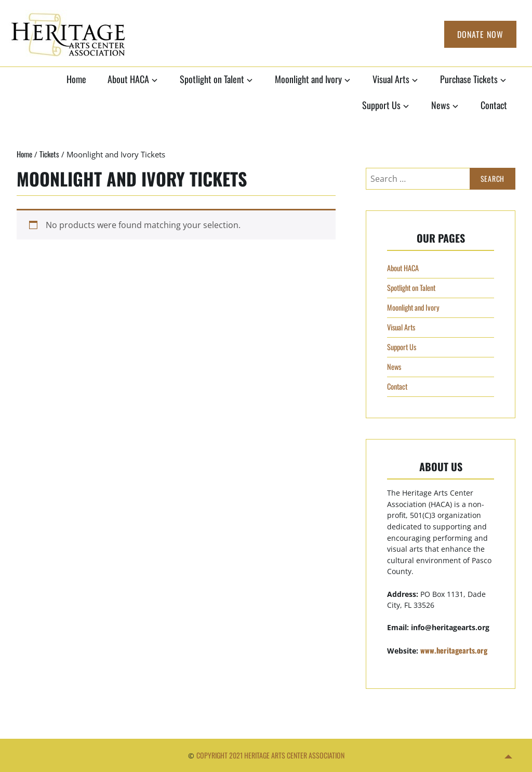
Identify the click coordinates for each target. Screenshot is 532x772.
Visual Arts (391, 79)
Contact (494, 105)
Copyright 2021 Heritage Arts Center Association (270, 755)
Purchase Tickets (469, 79)
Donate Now (480, 34)
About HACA (128, 79)
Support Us (381, 105)
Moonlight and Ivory (308, 79)
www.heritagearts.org (454, 650)
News (441, 105)
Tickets (49, 154)
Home (76, 79)
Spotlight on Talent (212, 79)
